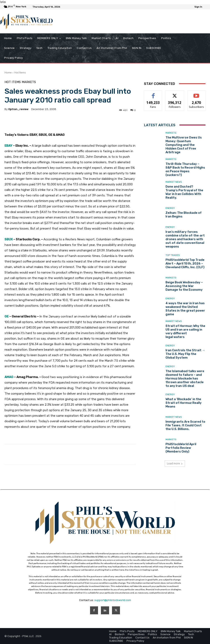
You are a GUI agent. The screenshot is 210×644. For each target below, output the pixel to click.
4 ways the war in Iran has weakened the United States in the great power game (185, 309)
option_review (18, 109)
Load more (175, 463)
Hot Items (20, 73)
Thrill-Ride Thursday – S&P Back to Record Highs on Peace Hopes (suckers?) (185, 169)
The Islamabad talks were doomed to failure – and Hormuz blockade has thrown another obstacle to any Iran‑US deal (185, 378)
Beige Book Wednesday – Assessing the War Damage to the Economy (184, 286)
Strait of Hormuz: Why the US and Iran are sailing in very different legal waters (185, 331)
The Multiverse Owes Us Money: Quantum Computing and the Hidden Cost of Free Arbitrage (184, 145)
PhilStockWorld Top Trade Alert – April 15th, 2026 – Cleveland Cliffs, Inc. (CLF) (185, 263)
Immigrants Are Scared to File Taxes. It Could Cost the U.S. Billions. (185, 425)
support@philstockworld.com (113, 600)
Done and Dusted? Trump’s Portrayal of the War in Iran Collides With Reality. (184, 192)
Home (8, 73)
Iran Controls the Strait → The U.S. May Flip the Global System (185, 354)
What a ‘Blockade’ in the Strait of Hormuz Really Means (184, 403)
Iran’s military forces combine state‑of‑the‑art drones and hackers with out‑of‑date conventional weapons (185, 239)
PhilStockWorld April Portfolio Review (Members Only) (181, 448)
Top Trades (173, 255)
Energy (170, 208)
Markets (29, 82)
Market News (174, 182)
